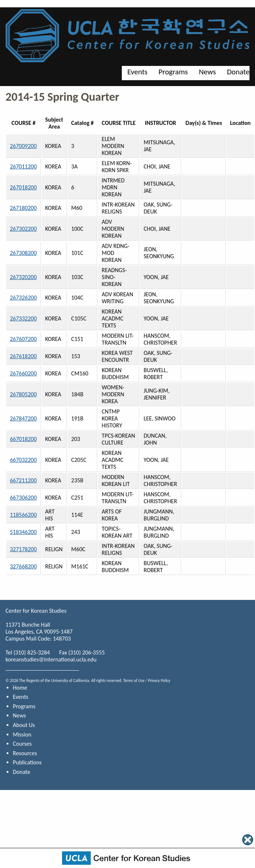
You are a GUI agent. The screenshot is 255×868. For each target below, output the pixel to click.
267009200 (23, 146)
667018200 (23, 439)
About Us (24, 725)
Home (20, 688)
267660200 (23, 373)
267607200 (23, 339)
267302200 (23, 229)
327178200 (23, 549)
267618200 (23, 356)
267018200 (23, 187)
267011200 (23, 166)
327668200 (23, 566)
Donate (238, 72)
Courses (22, 744)
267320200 (23, 277)
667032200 (23, 460)
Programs (173, 72)
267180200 (23, 208)
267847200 (23, 418)
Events (137, 72)
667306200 (23, 498)
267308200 (23, 253)
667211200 (23, 480)
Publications (27, 762)
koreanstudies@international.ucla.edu (51, 659)
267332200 (23, 318)
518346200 (23, 532)
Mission (22, 735)
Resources (25, 753)
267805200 (23, 394)
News (207, 72)
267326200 (23, 298)
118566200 (23, 515)
